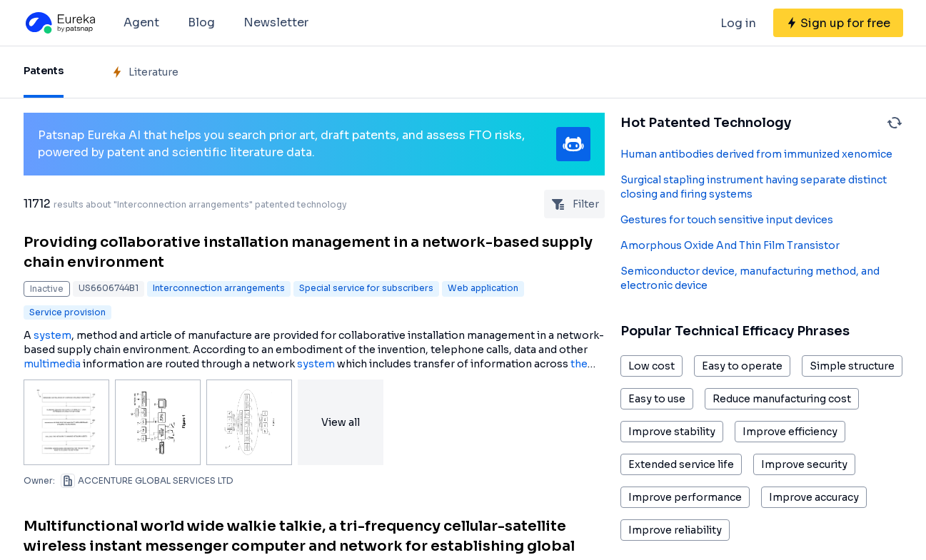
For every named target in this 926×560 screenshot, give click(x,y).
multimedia (52, 364)
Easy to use (657, 399)
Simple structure (852, 366)
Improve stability (672, 432)
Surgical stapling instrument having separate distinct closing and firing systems (754, 187)
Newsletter (276, 22)
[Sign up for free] (838, 23)
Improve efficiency (790, 432)
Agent (141, 22)
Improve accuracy (814, 497)
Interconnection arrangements (219, 288)
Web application (483, 288)
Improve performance (685, 497)
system (52, 335)
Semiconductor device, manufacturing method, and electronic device (750, 278)
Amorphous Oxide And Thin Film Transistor (730, 245)
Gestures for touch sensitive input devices (727, 220)
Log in (738, 23)
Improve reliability (675, 530)
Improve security (804, 464)
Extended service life (681, 464)
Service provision (67, 312)
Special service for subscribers (366, 288)
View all (341, 422)
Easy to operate (742, 366)
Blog (201, 22)
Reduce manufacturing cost (782, 399)
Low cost (651, 366)
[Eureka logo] (59, 23)
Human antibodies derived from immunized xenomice (756, 154)
